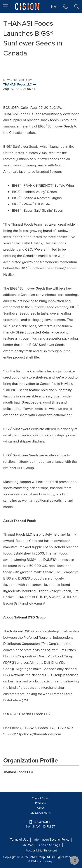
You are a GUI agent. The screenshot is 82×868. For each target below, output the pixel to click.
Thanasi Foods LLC (18, 772)
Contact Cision (41, 798)
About (41, 808)
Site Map (28, 845)
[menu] (6, 7)
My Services (41, 813)
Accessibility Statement (41, 850)
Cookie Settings (50, 845)
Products (40, 803)
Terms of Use (19, 840)
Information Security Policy (51, 840)
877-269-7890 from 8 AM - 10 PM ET (41, 824)
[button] (65, 7)
